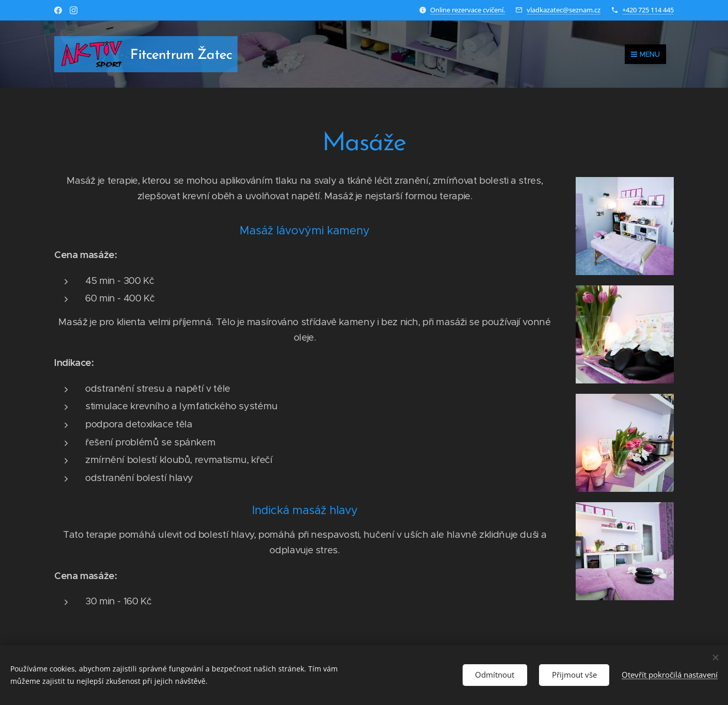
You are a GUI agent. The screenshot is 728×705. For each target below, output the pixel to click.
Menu (645, 54)
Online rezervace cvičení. (468, 10)
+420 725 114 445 (648, 10)
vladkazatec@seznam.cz (564, 10)
